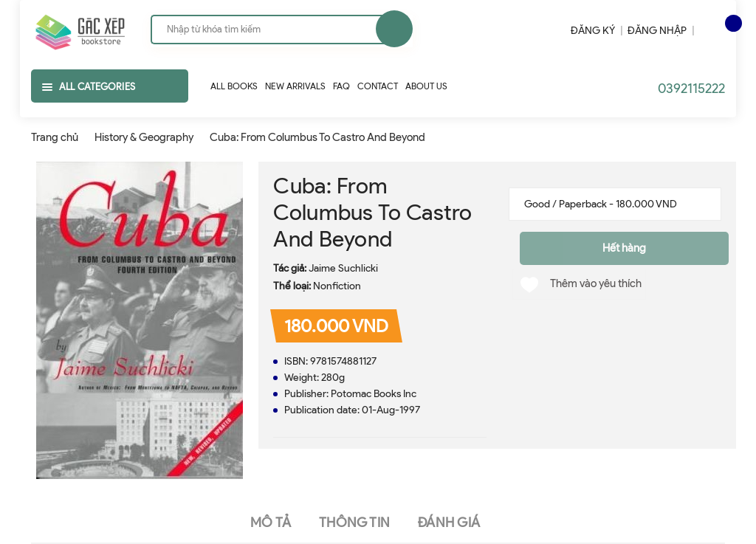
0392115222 (691, 89)
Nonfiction (337, 286)
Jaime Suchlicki (343, 268)
